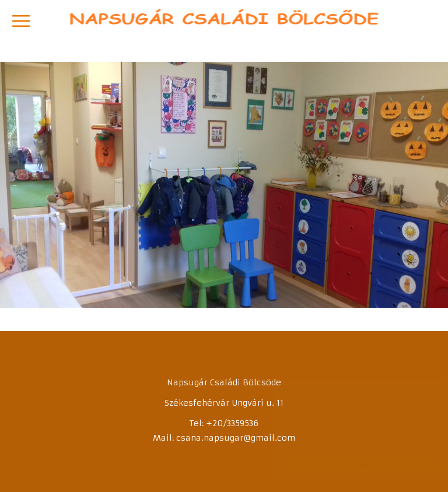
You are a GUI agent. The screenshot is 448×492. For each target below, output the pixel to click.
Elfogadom (349, 465)
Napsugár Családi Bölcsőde (224, 19)
